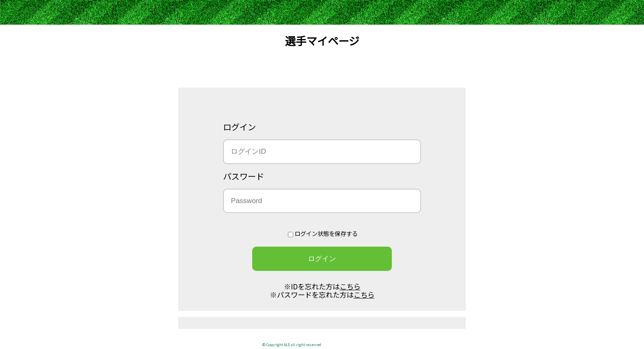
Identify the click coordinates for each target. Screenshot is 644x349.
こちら (350, 286)
